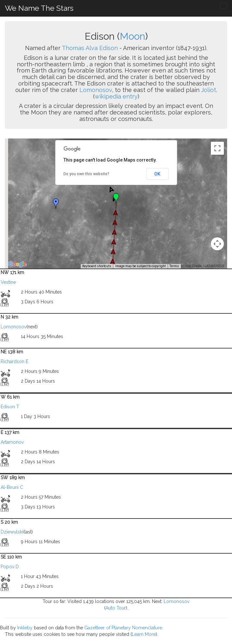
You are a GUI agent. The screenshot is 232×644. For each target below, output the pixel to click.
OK (157, 174)
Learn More (144, 634)
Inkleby (25, 628)
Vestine (8, 282)
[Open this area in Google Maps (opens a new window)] (17, 264)
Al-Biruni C (12, 487)
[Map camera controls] (217, 244)
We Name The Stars (39, 8)
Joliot (209, 90)
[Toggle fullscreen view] (217, 148)
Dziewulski (12, 532)
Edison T (10, 407)
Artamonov (12, 442)
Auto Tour (116, 608)
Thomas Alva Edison (90, 48)
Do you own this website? (86, 174)
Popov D (10, 567)
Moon (132, 36)
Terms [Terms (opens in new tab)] (174, 266)
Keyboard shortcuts (97, 266)
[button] (56, 204)
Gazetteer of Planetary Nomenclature (123, 628)
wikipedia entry (116, 96)
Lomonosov (96, 90)
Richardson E (14, 361)
